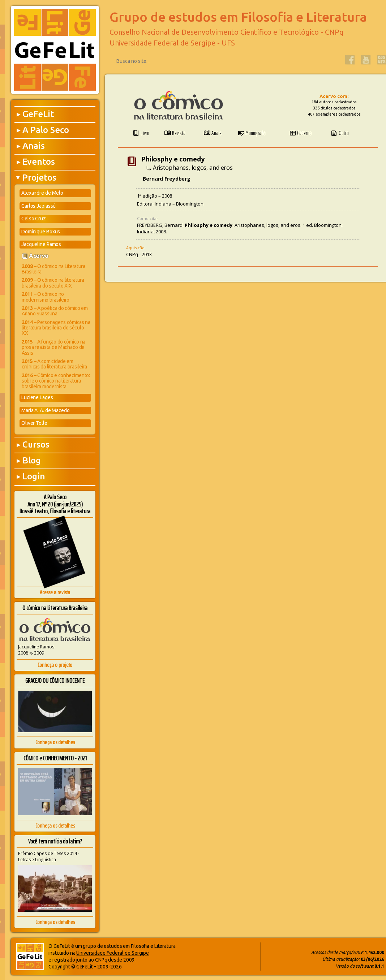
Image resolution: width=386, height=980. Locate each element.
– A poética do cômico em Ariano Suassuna (55, 311)
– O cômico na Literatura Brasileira (53, 269)
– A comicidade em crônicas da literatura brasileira (54, 364)
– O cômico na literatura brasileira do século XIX (53, 283)
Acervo (39, 256)
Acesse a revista (55, 592)
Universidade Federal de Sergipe (113, 953)
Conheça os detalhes (55, 742)
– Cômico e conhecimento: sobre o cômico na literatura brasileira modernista (56, 381)
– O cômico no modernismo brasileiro (46, 297)
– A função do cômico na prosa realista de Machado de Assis (53, 347)
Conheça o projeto (55, 665)
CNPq (101, 960)
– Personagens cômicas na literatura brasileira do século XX (56, 328)
